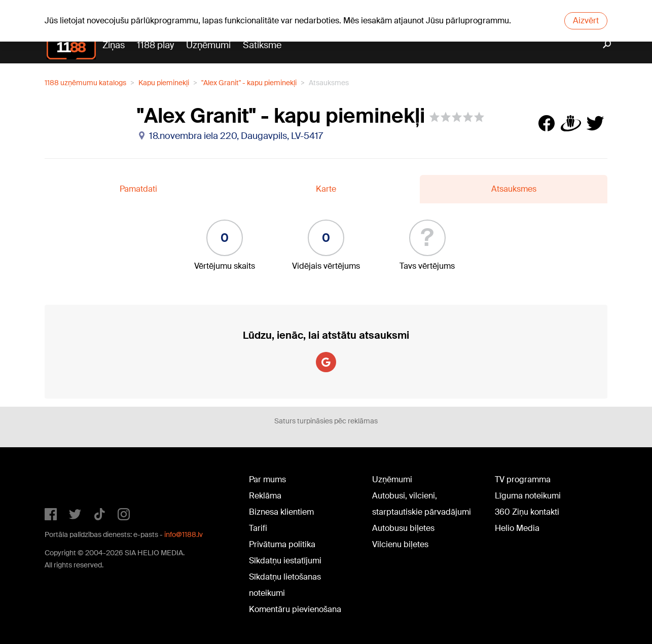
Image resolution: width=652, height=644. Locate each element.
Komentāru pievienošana (295, 609)
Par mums (267, 479)
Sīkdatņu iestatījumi (285, 561)
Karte (326, 189)
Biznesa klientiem (281, 512)
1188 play (155, 45)
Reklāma (265, 496)
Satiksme (262, 45)
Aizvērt (586, 21)
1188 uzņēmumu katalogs (85, 83)
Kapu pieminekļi (164, 83)
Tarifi (258, 528)
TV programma (523, 479)
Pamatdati (138, 189)
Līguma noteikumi (528, 496)
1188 (65, 482)
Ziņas (114, 45)
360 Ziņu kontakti (527, 512)
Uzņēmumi (208, 45)
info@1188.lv (184, 534)
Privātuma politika (282, 544)
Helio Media (517, 528)
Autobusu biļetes (403, 528)
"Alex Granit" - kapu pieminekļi (249, 83)
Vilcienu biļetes (400, 544)
